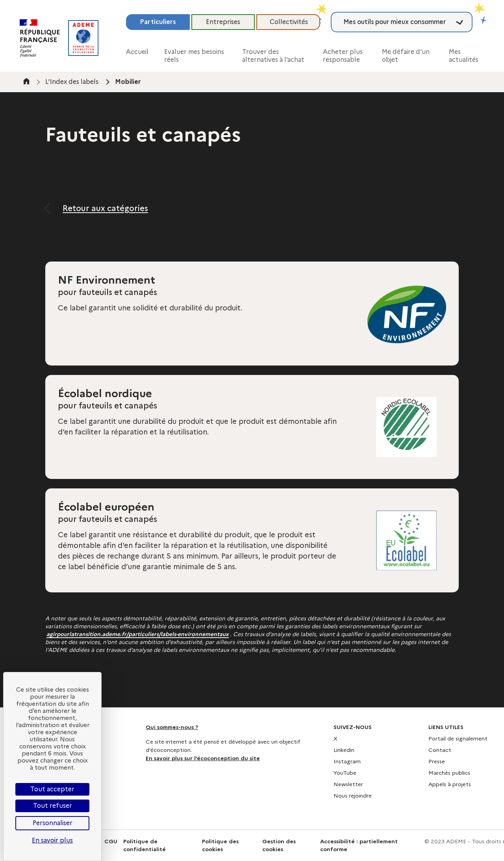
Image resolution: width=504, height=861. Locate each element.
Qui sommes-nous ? (172, 727)
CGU (111, 841)
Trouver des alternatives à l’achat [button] (273, 56)
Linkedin (344, 750)
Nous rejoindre (353, 796)
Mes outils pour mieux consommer (395, 22)
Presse (437, 761)
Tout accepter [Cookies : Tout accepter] (52, 789)
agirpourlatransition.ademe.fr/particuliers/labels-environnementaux (138, 634)
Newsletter (348, 784)
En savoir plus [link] (52, 840)
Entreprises (223, 22)
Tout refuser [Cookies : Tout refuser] (53, 806)
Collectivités (289, 22)
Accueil (137, 52)
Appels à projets (450, 784)
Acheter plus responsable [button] (343, 56)
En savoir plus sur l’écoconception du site (203, 758)
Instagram (347, 761)
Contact (440, 750)
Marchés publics (449, 773)
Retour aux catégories (105, 208)
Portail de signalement (458, 739)
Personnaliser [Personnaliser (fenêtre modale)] (53, 823)
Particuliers (158, 22)
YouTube (345, 773)
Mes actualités (464, 56)
